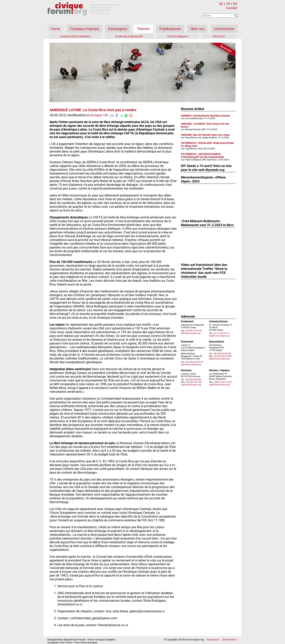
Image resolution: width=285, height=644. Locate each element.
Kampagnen (118, 29)
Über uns (197, 29)
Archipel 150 (99, 115)
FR (228, 4)
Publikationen (170, 29)
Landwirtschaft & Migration (75, 36)
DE (221, 4)
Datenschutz (229, 640)
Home (55, 29)
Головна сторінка (84, 29)
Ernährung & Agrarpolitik (129, 36)
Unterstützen (224, 29)
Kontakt (232, 8)
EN (235, 4)
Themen (143, 29)
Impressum (213, 640)
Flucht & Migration (178, 36)
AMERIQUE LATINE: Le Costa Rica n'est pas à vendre (93, 110)
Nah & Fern (219, 36)
